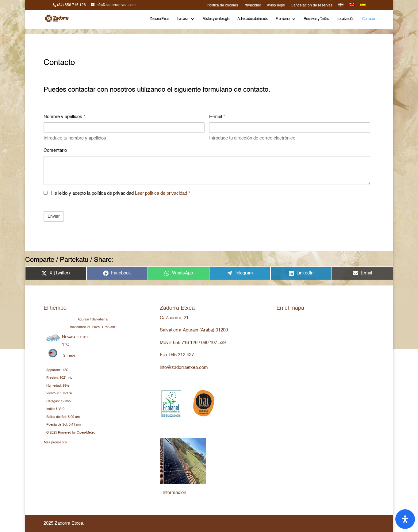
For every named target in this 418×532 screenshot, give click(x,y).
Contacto (368, 19)
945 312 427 (182, 355)
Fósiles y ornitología (216, 19)
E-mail (217, 117)
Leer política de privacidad (162, 193)
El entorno (282, 19)
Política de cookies (222, 6)
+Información (173, 493)
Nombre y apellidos (64, 117)
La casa (183, 19)
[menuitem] (341, 6)
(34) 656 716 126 (71, 5)
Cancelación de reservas (312, 6)
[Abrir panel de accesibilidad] (405, 519)
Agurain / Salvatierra (93, 320)
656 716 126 (185, 343)
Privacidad (252, 6)
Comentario (55, 150)
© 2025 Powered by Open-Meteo (71, 433)
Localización (345, 19)
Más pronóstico (55, 441)
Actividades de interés (252, 19)
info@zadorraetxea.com (184, 367)
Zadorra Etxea (159, 19)
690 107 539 (213, 343)
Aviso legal (276, 6)
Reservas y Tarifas (316, 19)
